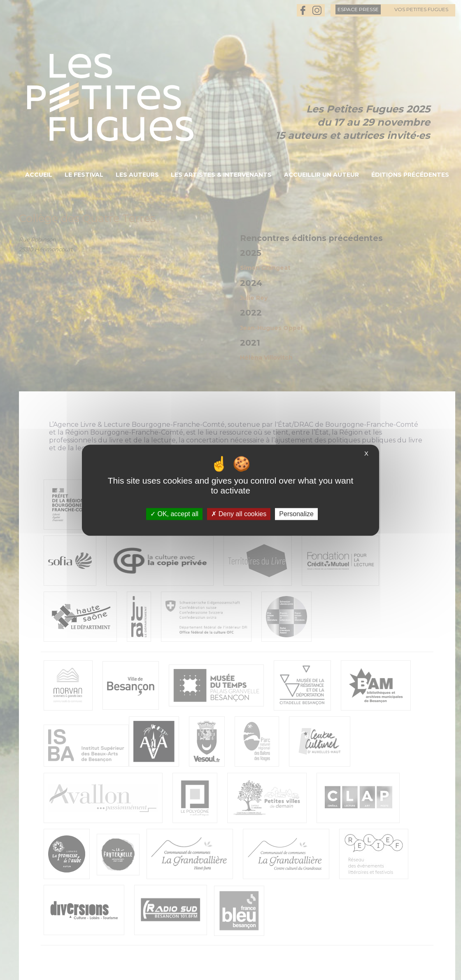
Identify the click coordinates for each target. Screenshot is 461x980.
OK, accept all (174, 514)
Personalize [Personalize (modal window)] (296, 514)
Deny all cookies (239, 514)
